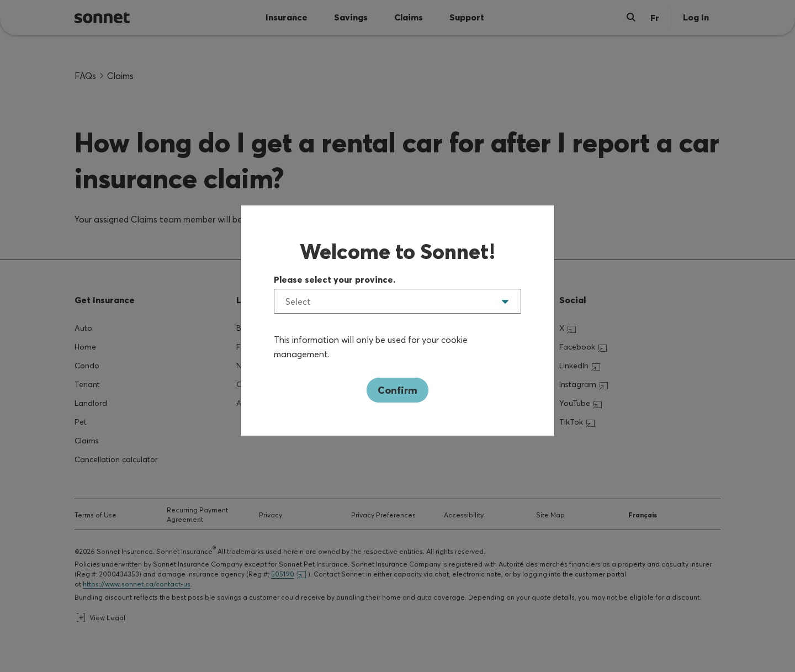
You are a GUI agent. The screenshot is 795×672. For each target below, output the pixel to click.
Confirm (397, 390)
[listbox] (397, 301)
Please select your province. (335, 279)
